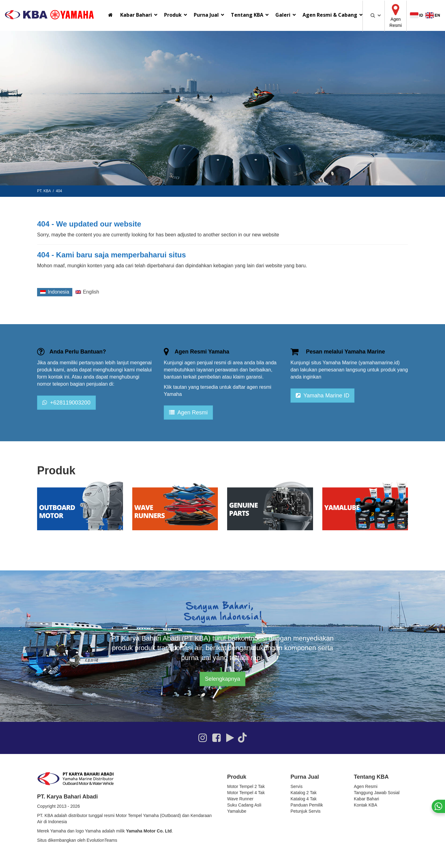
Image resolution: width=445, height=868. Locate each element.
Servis (297, 786)
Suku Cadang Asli (244, 805)
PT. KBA (44, 191)
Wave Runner (240, 799)
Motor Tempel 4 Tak (246, 793)
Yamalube (237, 811)
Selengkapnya (222, 679)
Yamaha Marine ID (322, 396)
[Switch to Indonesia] (55, 292)
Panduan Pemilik (307, 805)
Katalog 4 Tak (304, 799)
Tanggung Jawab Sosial (377, 793)
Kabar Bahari (367, 799)
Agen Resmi (188, 413)
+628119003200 (66, 403)
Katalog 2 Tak (304, 793)
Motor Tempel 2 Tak (246, 786)
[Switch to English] (87, 292)
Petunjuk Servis (305, 811)
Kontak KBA (366, 805)
